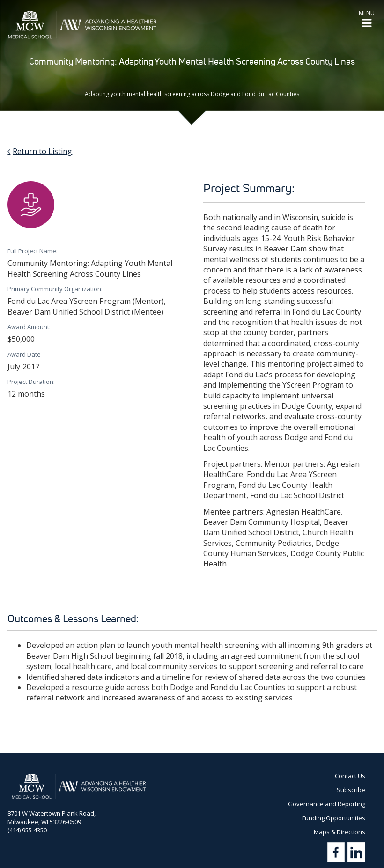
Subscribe (351, 790)
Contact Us (350, 776)
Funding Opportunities (334, 818)
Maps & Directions (340, 832)
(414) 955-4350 (27, 830)
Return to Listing (42, 151)
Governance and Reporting (327, 804)
